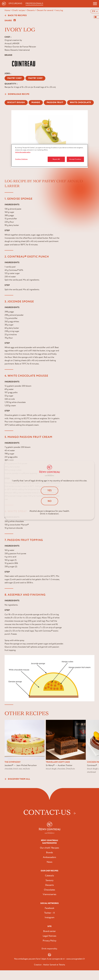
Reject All (56, 159)
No (50, 501)
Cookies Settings (21, 159)
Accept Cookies (75, 159)
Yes (49, 491)
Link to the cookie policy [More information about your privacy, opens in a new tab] (23, 152)
